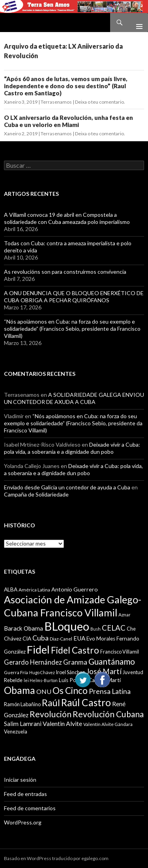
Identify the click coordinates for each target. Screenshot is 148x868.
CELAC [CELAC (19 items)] (114, 628)
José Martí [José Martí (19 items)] (104, 671)
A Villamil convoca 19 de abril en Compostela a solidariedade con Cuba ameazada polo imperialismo (67, 218)
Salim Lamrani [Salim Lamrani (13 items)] (23, 724)
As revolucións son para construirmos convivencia (65, 272)
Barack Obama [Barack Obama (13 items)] (23, 628)
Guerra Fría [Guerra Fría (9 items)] (16, 672)
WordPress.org (23, 822)
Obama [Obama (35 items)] (20, 690)
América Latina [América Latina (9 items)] (34, 590)
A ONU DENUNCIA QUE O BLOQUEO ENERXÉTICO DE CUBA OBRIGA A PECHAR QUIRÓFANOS (74, 297)
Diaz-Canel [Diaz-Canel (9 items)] (61, 639)
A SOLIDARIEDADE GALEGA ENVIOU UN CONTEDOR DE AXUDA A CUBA (74, 398)
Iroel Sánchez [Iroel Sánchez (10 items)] (70, 672)
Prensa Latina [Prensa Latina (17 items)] (110, 691)
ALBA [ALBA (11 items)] (11, 589)
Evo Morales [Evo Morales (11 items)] (101, 639)
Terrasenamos (56, 102)
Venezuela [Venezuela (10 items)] (16, 732)
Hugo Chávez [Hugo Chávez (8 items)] (42, 672)
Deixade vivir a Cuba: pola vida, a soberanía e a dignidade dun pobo (72, 448)
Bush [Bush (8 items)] (96, 629)
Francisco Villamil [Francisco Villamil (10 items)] (120, 652)
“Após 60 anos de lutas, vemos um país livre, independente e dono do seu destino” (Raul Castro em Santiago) (66, 86)
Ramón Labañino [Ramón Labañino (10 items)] (22, 704)
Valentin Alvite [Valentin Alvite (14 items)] (62, 723)
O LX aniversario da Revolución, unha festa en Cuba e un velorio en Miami (68, 121)
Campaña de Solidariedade (36, 494)
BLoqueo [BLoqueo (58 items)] (67, 626)
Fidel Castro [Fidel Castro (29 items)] (75, 650)
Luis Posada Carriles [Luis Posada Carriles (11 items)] (82, 680)
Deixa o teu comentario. (100, 102)
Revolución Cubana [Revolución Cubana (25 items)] (108, 714)
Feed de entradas (25, 794)
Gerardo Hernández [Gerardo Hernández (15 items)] (33, 662)
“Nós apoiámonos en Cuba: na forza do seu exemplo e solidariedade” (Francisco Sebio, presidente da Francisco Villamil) (72, 329)
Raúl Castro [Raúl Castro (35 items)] (86, 702)
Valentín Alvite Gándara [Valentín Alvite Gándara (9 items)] (108, 724)
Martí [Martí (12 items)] (114, 680)
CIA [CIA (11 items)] (27, 639)
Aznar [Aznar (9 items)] (125, 615)
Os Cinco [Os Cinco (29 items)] (70, 691)
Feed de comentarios (30, 808)
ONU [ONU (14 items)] (44, 691)
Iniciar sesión (20, 780)
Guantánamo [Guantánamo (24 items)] (112, 661)
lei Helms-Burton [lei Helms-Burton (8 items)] (41, 680)
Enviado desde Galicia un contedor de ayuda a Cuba (67, 487)
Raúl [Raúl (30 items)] (51, 703)
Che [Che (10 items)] (131, 629)
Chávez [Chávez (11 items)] (13, 639)
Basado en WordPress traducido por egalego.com (56, 858)
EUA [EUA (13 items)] (79, 638)
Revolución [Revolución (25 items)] (51, 714)
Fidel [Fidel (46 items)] (38, 649)
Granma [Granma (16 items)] (75, 662)
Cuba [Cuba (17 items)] (40, 638)
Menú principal (136, 23)
